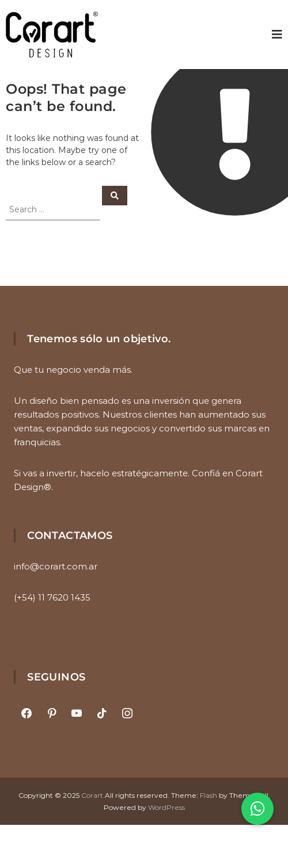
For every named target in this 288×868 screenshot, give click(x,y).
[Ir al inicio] (52, 35)
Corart (92, 795)
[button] (257, 809)
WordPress (166, 807)
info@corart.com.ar (56, 566)
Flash (209, 795)
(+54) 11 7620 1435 (52, 597)
